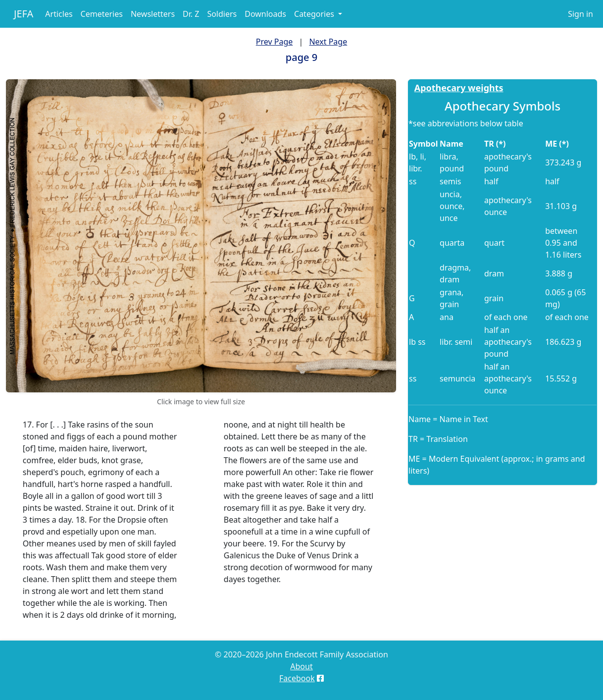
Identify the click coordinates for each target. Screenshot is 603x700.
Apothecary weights (459, 88)
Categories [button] (315, 14)
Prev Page (274, 42)
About (301, 666)
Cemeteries (102, 14)
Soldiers (222, 14)
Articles (59, 14)
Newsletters (153, 14)
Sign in (580, 14)
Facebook (297, 678)
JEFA (24, 14)
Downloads (265, 14)
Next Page (328, 42)
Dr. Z (191, 14)
